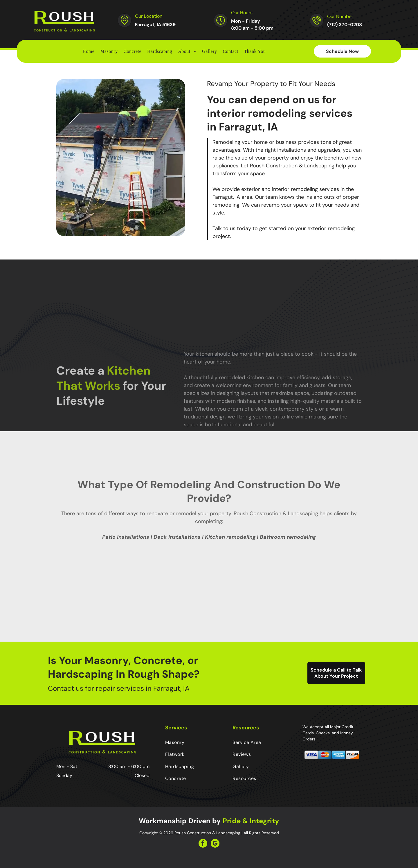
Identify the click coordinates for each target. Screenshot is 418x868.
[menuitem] (88, 51)
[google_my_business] (215, 844)
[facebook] (203, 844)
